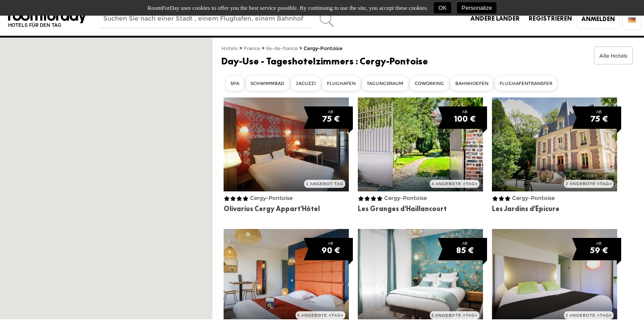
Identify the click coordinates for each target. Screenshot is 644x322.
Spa (235, 83)
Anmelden (598, 19)
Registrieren (550, 18)
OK (443, 8)
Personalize (477, 8)
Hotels (230, 49)
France (252, 49)
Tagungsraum (385, 83)
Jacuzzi (306, 83)
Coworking (429, 83)
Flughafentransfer (526, 83)
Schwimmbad (267, 83)
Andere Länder (495, 18)
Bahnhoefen (472, 83)
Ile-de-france (282, 49)
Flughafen (341, 83)
